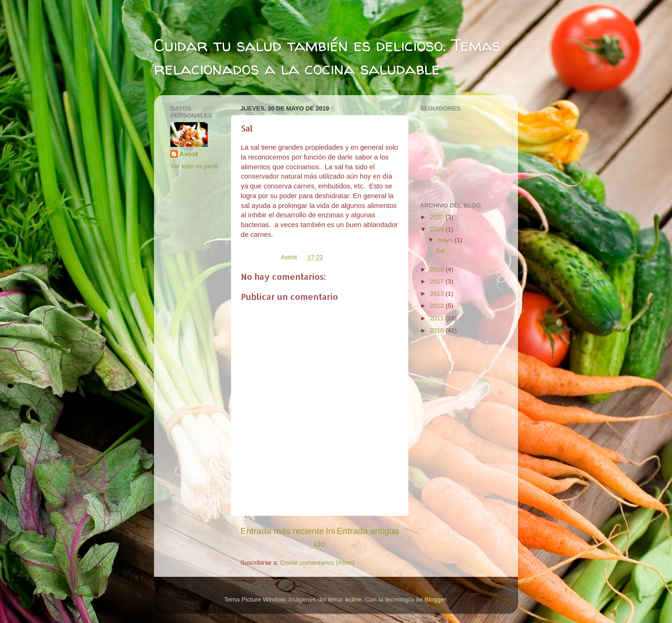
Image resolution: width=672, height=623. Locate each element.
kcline (353, 599)
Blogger (435, 599)
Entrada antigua (368, 531)
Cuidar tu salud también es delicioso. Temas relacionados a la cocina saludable (327, 57)
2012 (438, 306)
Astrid (189, 154)
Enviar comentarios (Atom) (318, 563)
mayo (446, 240)
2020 (438, 217)
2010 (438, 330)
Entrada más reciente (282, 531)
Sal (441, 251)
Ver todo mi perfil (194, 166)
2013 (438, 294)
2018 (438, 269)
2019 (438, 229)
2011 (438, 318)
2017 (438, 281)
